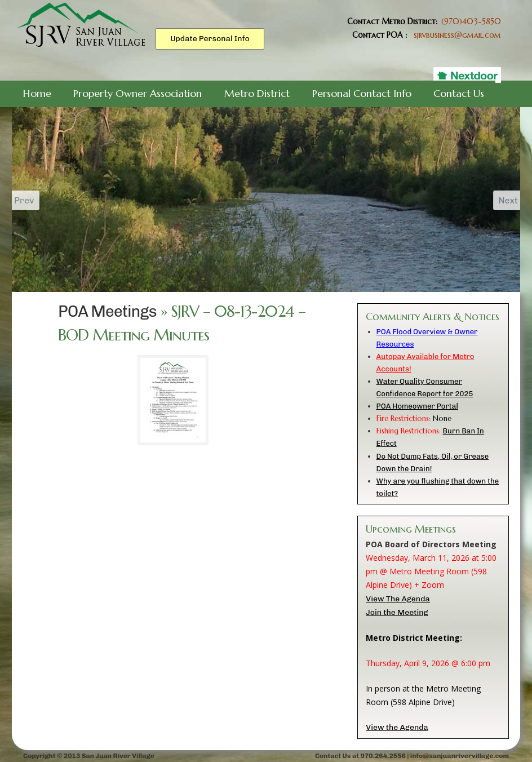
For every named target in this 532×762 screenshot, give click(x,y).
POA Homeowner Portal (417, 406)
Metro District (257, 93)
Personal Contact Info (362, 93)
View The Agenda (398, 599)
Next (502, 200)
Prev (30, 200)
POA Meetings (107, 311)
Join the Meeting (397, 612)
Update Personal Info (210, 39)
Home (37, 93)
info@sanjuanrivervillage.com (460, 756)
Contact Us (459, 93)
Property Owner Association (138, 93)
